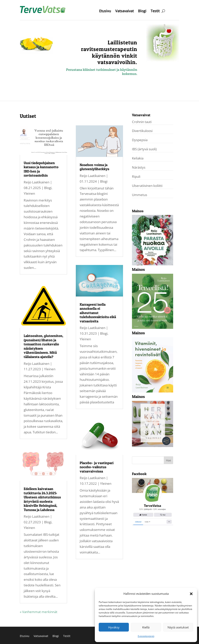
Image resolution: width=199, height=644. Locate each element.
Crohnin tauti (142, 122)
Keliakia (138, 158)
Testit (155, 11)
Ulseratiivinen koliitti (147, 186)
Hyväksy (114, 627)
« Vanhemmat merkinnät (39, 612)
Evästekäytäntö (146, 636)
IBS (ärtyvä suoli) (144, 149)
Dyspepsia (140, 140)
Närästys (139, 167)
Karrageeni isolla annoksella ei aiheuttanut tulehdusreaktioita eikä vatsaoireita (98, 313)
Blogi (142, 11)
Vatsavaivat (124, 11)
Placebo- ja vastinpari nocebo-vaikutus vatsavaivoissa (97, 467)
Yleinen (29, 193)
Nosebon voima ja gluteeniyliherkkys (94, 167)
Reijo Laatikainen (37, 182)
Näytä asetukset (178, 627)
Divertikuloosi (142, 131)
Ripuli (136, 176)
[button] (191, 594)
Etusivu (105, 11)
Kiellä (146, 627)
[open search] (163, 11)
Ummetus (140, 195)
